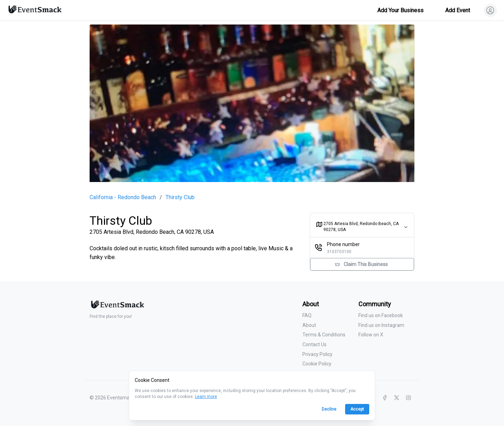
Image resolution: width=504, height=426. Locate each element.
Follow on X (371, 335)
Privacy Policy (317, 354)
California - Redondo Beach (123, 197)
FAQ (307, 315)
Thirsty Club (180, 197)
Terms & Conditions (324, 335)
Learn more (206, 397)
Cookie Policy (317, 364)
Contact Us (314, 344)
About (309, 325)
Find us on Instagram (381, 325)
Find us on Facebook (381, 315)
